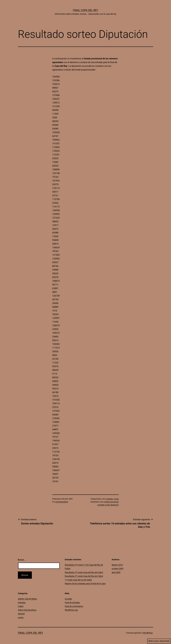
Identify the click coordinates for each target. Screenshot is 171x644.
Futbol (21, 606)
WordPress (148, 633)
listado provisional (111, 502)
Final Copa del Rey (85, 10)
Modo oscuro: (159, 641)
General (21, 614)
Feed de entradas (72, 603)
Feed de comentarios (74, 606)
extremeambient (62, 502)
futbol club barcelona (27, 610)
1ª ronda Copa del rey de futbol (78, 580)
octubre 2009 (117, 569)
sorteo (116, 499)
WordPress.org (71, 610)
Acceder (68, 599)
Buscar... (22, 560)
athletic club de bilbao (27, 599)
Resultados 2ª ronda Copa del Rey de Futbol (84, 576)
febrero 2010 (117, 565)
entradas (109, 499)
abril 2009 (116, 572)
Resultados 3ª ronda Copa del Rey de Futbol (84, 572)
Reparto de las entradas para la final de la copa (85, 584)
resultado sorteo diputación (108, 505)
